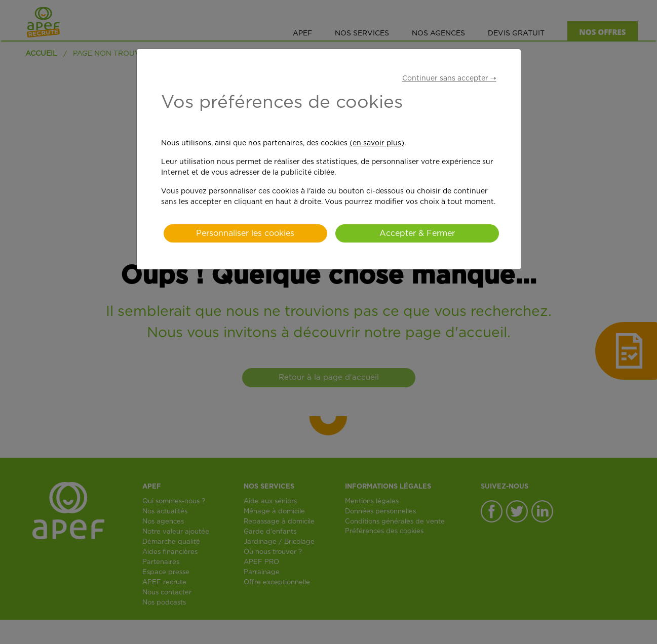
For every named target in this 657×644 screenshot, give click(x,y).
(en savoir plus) (377, 143)
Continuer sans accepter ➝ (449, 78)
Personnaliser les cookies (245, 233)
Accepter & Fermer (417, 233)
